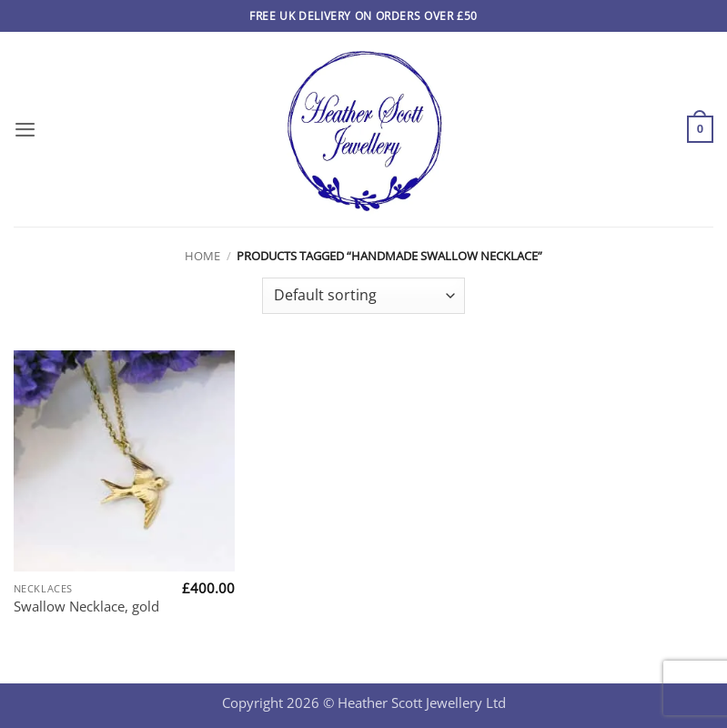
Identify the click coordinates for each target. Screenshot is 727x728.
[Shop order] (363, 296)
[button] (25, 129)
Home (202, 256)
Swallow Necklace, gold (86, 607)
